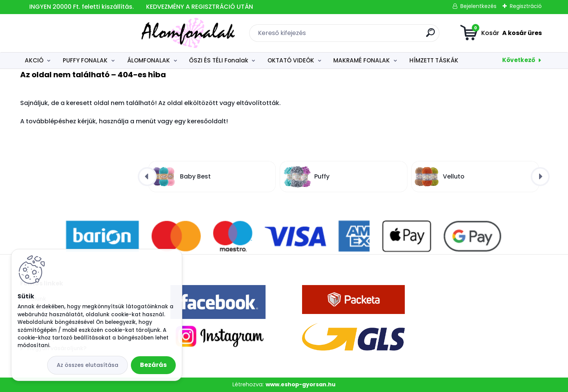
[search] (370, 36)
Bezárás (153, 365)
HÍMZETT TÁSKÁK (434, 60)
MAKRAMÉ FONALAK (362, 60)
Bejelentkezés (478, 6)
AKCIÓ (34, 60)
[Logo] (67, 33)
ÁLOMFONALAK (149, 60)
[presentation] (147, 177)
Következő (519, 60)
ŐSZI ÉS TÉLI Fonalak (219, 60)
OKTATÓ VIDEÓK (291, 60)
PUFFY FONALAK (85, 60)
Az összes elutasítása (88, 365)
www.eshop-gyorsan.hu (301, 384)
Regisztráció (526, 6)
